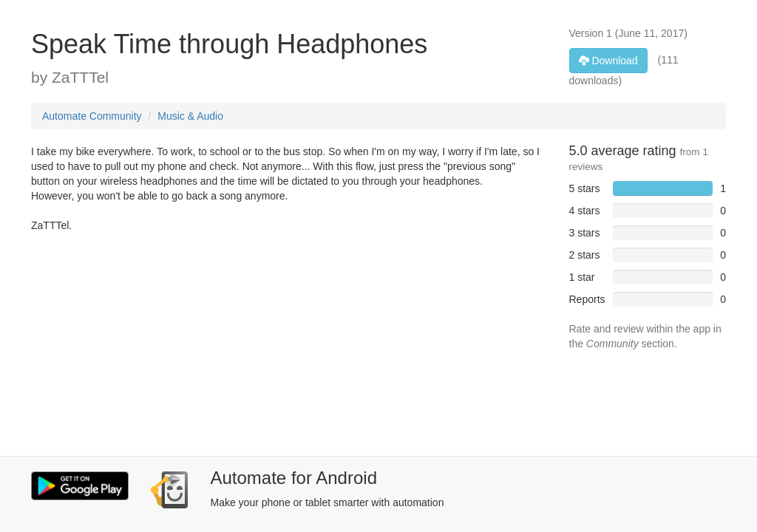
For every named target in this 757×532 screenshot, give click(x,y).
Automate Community (92, 116)
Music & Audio (190, 116)
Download (608, 61)
